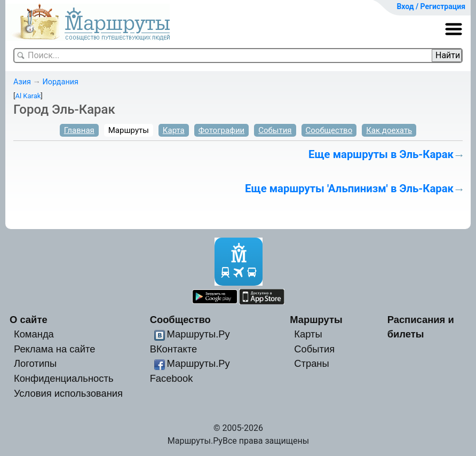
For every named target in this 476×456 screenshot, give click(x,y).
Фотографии (222, 130)
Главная (79, 130)
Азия (22, 82)
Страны (312, 363)
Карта (174, 130)
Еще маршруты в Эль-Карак (381, 154)
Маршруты (129, 130)
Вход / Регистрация (431, 6)
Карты (308, 334)
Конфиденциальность (64, 378)
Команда (34, 334)
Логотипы (35, 363)
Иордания (60, 82)
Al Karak (28, 96)
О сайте (29, 320)
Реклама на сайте (55, 349)
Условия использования (68, 393)
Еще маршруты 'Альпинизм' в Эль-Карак (349, 188)
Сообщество (329, 130)
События (275, 130)
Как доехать (389, 130)
